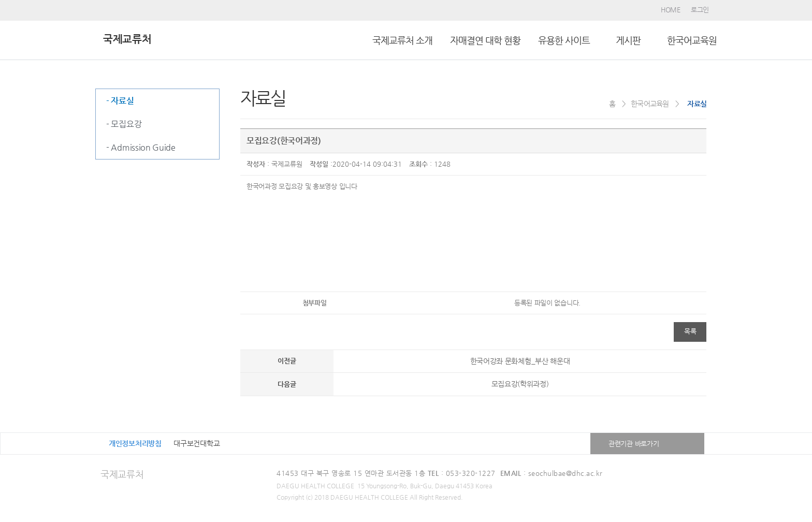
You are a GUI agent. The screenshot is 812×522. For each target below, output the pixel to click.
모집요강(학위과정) (520, 384)
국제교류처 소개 (402, 40)
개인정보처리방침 (135, 443)
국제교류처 (122, 474)
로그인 (700, 10)
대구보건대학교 (197, 443)
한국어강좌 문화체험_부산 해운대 (520, 361)
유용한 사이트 (564, 40)
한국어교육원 (692, 40)
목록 (690, 331)
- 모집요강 (124, 124)
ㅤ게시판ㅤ (628, 40)
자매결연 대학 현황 (485, 40)
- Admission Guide (141, 147)
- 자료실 (120, 101)
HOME (671, 10)
